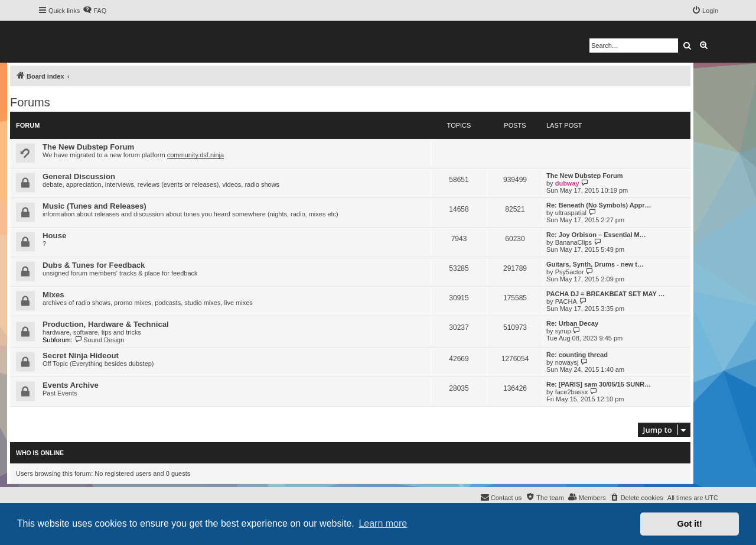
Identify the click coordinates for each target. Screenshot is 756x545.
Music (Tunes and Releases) (94, 206)
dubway (567, 183)
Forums (30, 102)
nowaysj (567, 362)
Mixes (53, 295)
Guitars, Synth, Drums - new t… (595, 264)
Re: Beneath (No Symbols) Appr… (599, 205)
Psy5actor (570, 272)
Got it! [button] (690, 524)
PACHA (566, 301)
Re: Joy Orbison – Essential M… (596, 235)
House (54, 236)
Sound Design (100, 340)
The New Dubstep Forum (88, 147)
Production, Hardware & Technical (106, 324)
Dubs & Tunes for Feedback (94, 265)
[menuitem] (94, 11)
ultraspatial (571, 213)
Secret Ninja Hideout (81, 356)
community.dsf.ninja (195, 155)
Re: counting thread (577, 355)
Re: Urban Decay (572, 323)
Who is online (40, 453)
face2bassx (572, 392)
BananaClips (573, 242)
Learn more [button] (383, 523)
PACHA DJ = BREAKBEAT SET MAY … (606, 294)
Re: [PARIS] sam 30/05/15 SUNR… (599, 384)
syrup (563, 331)
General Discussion (79, 176)
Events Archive (71, 385)
